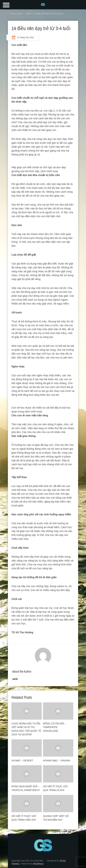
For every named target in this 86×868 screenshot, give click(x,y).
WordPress (38, 864)
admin (15, 679)
